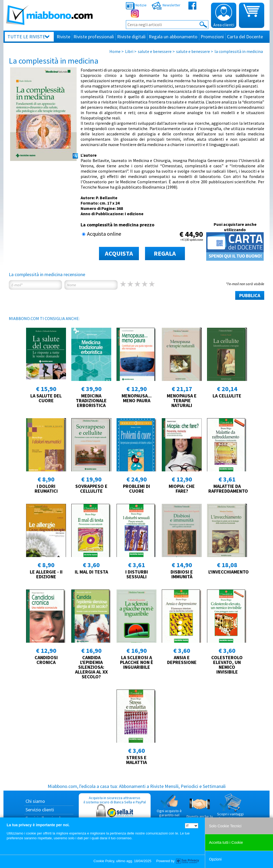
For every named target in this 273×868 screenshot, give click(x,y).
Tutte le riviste (26, 37)
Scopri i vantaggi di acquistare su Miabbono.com (230, 809)
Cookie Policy (104, 861)
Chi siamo (35, 801)
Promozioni (212, 37)
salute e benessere (155, 51)
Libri (129, 51)
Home (115, 51)
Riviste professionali (94, 37)
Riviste (63, 37)
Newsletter (166, 5)
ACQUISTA (119, 253)
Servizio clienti (40, 810)
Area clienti (224, 16)
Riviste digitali (131, 37)
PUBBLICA (250, 295)
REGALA (165, 253)
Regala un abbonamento (173, 37)
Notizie (136, 5)
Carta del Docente (245, 37)
